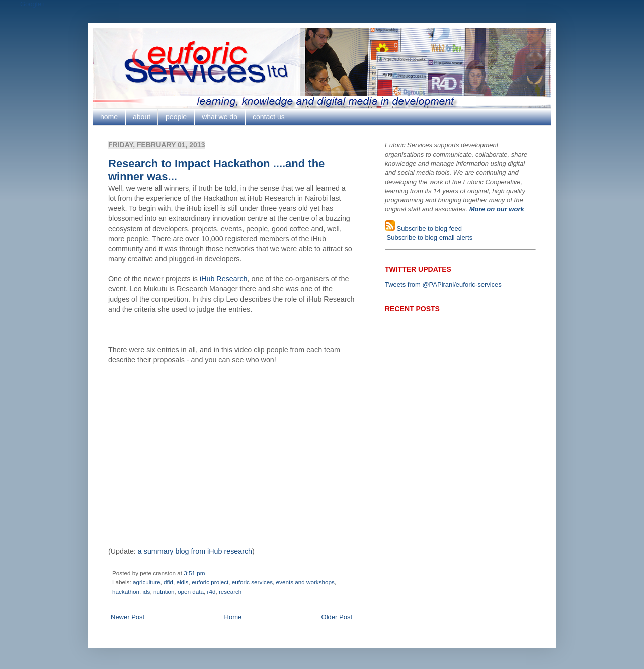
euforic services (252, 582)
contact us (269, 117)
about (142, 117)
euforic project (210, 582)
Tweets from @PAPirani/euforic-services (443, 285)
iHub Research (224, 279)
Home (233, 617)
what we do (220, 117)
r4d (211, 592)
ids (146, 592)
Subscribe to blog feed (428, 228)
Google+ (33, 4)
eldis (182, 582)
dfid (168, 582)
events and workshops (305, 582)
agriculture (147, 582)
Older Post (337, 617)
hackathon (126, 592)
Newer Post (128, 617)
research (230, 592)
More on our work (497, 209)
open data (191, 592)
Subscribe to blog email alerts (429, 237)
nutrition (164, 592)
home (109, 117)
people (176, 117)
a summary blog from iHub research (195, 551)
